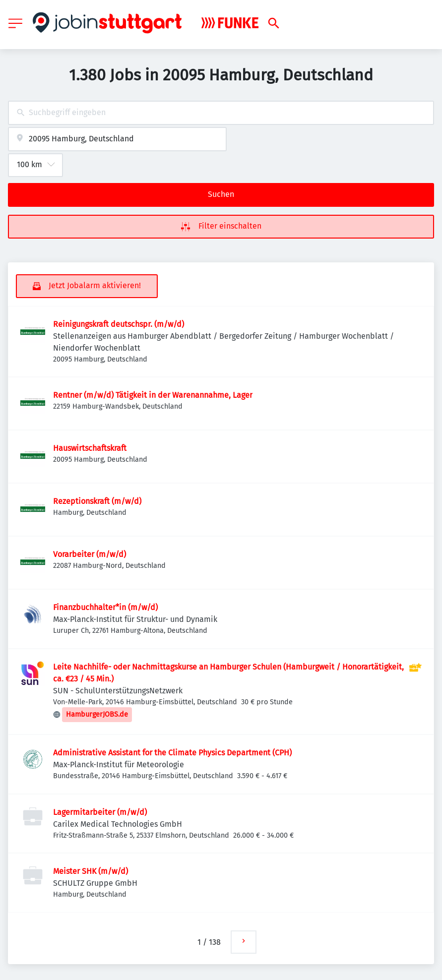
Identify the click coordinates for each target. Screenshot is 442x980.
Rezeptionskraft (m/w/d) (97, 501)
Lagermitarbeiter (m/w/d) (100, 812)
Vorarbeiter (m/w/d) (90, 554)
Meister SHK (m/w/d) (91, 871)
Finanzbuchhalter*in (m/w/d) (105, 607)
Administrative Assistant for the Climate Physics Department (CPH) (172, 753)
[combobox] (221, 113)
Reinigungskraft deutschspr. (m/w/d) (119, 324)
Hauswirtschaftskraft (90, 448)
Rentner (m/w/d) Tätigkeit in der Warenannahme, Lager (153, 395)
